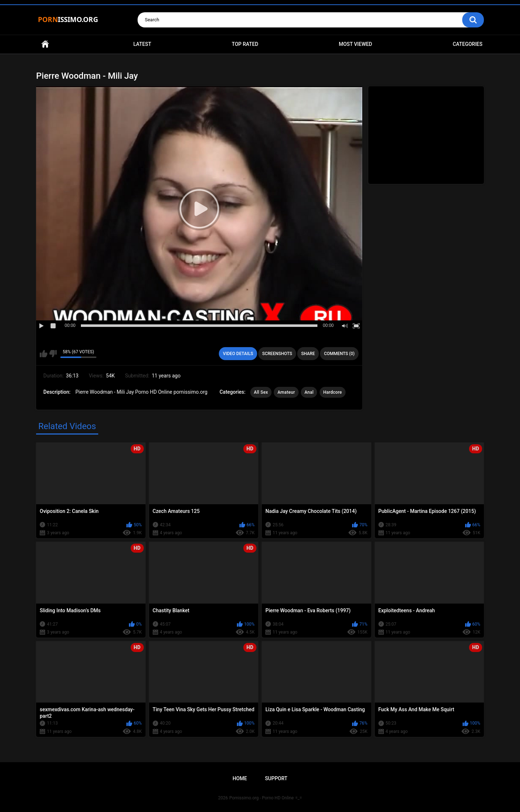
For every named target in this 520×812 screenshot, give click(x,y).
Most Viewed (355, 44)
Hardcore (333, 392)
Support (276, 778)
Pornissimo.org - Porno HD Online (262, 798)
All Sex (261, 392)
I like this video (44, 354)
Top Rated (245, 44)
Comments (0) (339, 354)
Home (45, 44)
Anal (309, 392)
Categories (468, 44)
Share (308, 354)
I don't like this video (53, 354)
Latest (142, 44)
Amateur (286, 392)
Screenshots (277, 354)
